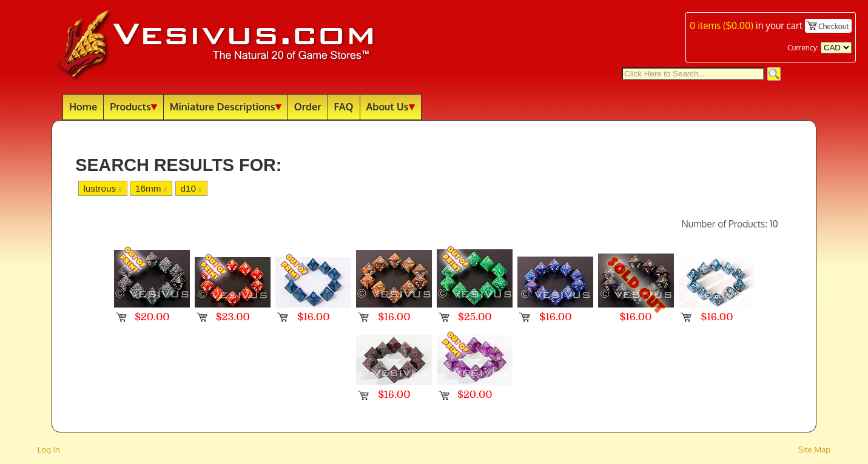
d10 (191, 188)
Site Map (815, 449)
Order (308, 106)
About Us (391, 106)
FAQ (344, 106)
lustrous (103, 188)
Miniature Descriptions (226, 106)
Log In (49, 449)
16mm (151, 188)
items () (722, 25)
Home (83, 106)
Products (133, 106)
